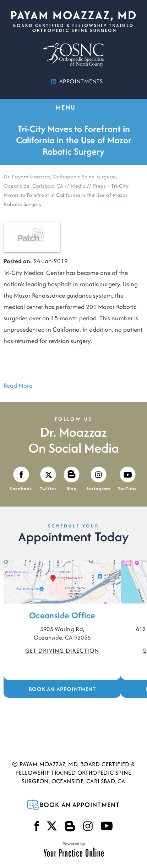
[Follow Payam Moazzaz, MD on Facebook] (21, 479)
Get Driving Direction (62, 651)
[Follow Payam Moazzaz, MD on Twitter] (48, 479)
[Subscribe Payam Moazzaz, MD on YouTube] (128, 479)
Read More (18, 385)
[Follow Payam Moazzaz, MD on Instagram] (99, 479)
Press (99, 186)
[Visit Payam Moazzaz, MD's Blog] (72, 479)
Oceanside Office (62, 615)
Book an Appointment (62, 689)
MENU (73, 107)
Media (78, 186)
